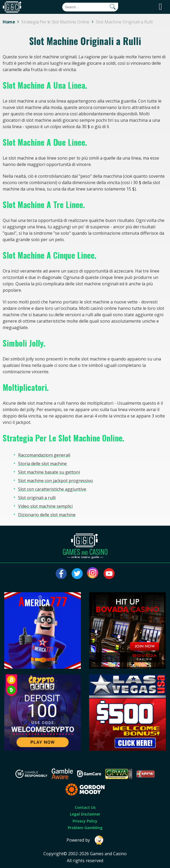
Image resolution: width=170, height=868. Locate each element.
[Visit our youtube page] (109, 574)
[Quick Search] (90, 7)
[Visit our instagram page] (93, 574)
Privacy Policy (85, 821)
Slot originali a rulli (37, 498)
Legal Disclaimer (85, 814)
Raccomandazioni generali (44, 455)
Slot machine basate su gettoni (49, 472)
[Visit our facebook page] (61, 574)
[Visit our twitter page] (77, 574)
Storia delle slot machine (42, 464)
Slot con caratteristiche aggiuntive (52, 489)
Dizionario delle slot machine (47, 515)
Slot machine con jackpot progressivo (55, 481)
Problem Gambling (85, 828)
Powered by (85, 840)
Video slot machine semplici (45, 506)
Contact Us (85, 807)
